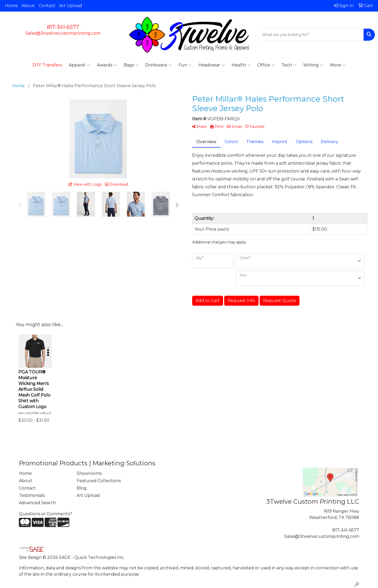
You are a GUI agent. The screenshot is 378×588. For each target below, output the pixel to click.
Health (241, 65)
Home (11, 6)
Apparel (79, 65)
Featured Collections (99, 481)
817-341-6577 (63, 27)
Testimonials (32, 495)
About (28, 6)
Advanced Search (37, 503)
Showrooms (89, 473)
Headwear (212, 65)
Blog (82, 488)
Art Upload (71, 6)
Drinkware (158, 65)
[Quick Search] (309, 35)
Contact (47, 6)
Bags (131, 65)
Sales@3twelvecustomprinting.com (63, 33)
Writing (313, 65)
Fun (185, 65)
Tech (289, 65)
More (338, 65)
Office (266, 65)
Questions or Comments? (46, 514)
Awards (107, 65)
